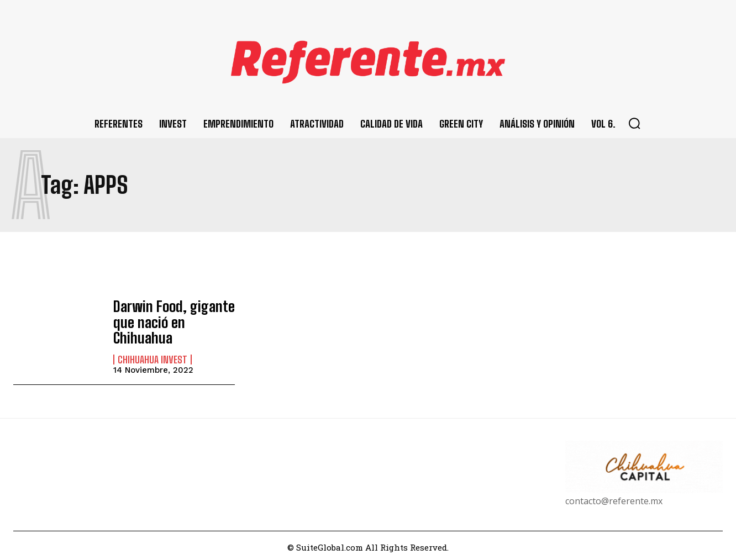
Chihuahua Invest (153, 356)
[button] (634, 123)
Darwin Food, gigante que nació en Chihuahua (169, 320)
